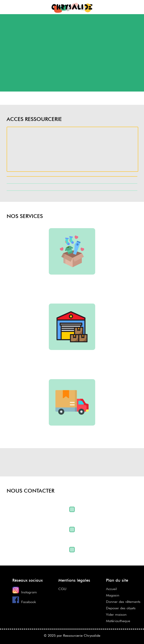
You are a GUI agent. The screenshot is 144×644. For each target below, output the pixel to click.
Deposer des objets (121, 608)
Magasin (113, 595)
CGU (62, 589)
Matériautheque (118, 621)
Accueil (111, 589)
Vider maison (116, 614)
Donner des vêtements (123, 602)
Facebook (29, 602)
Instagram (29, 592)
